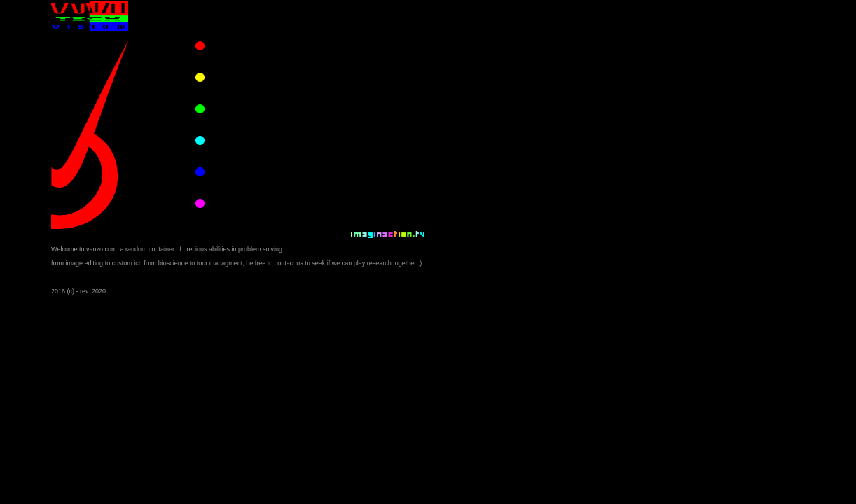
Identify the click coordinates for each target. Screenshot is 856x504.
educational (222, 171)
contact (216, 202)
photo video (222, 45)
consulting (220, 139)
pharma (217, 108)
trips (212, 76)
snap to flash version (80, 277)
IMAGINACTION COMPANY (391, 4)
